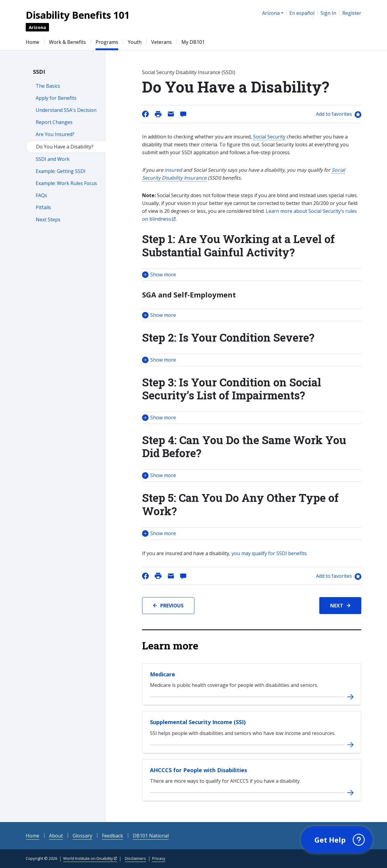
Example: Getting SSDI (61, 171)
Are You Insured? (55, 134)
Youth (135, 42)
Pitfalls (43, 207)
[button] (252, 275)
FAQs (41, 195)
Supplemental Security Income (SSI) (198, 722)
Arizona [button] (271, 13)
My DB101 (193, 42)
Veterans (161, 42)
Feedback (112, 836)
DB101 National (151, 836)
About (56, 836)
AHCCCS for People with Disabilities (198, 770)
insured (173, 170)
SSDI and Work (53, 159)
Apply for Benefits (56, 98)
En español (302, 13)
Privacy (159, 858)
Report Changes (54, 122)
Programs (107, 42)
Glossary (82, 836)
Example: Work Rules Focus (66, 183)
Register (352, 13)
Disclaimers (135, 858)
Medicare (163, 674)
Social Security (269, 137)
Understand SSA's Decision (66, 110)
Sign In (328, 13)
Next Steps (48, 219)
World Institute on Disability (88, 858)
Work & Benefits (67, 42)
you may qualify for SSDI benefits (269, 553)
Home (33, 42)
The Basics (48, 86)
